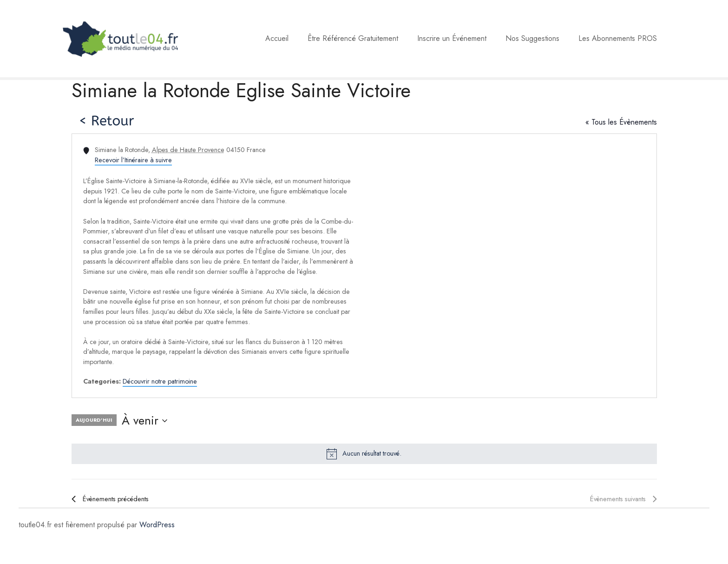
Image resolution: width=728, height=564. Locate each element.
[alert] (364, 454)
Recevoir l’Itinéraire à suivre (133, 160)
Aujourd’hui (94, 420)
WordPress (157, 525)
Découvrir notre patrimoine (160, 381)
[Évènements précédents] (110, 499)
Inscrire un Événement (452, 38)
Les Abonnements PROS (618, 38)
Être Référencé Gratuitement (353, 38)
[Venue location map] (510, 266)
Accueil (277, 38)
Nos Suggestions (532, 38)
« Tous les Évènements (621, 122)
